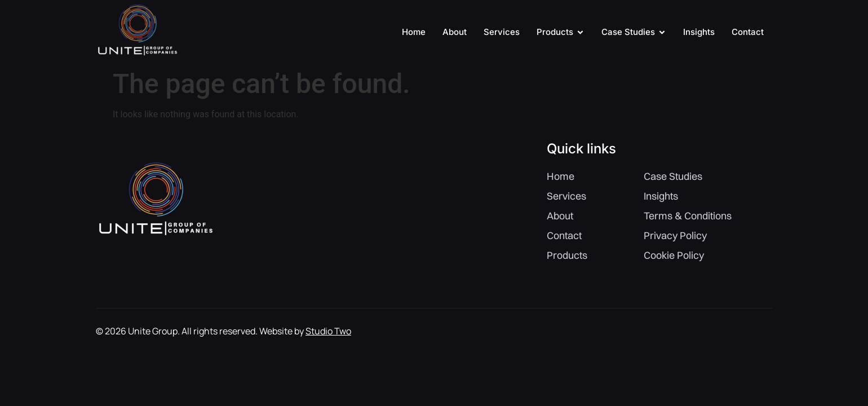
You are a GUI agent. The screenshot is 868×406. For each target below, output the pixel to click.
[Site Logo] (137, 58)
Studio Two (328, 331)
